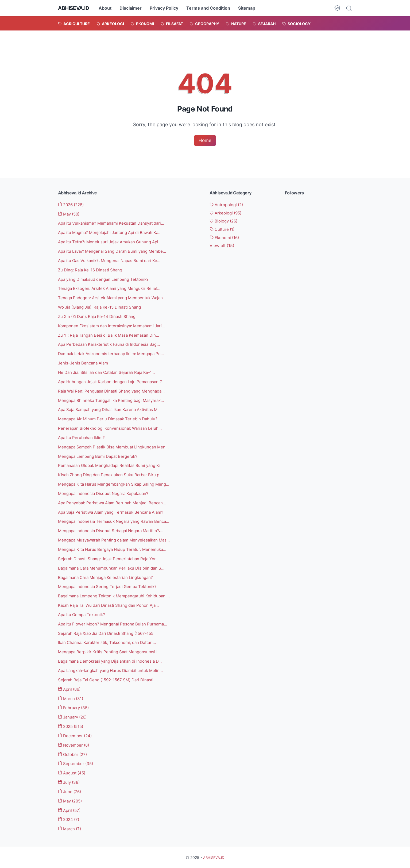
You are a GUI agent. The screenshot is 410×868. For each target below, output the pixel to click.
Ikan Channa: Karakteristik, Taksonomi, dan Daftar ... (111, 642)
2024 (70, 819)
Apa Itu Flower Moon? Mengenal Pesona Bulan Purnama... (116, 624)
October (74, 754)
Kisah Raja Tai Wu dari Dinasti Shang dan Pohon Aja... (112, 605)
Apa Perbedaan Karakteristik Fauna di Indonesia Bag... (113, 344)
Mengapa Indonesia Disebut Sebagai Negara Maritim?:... (114, 531)
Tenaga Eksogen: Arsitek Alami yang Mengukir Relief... (113, 289)
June (70, 791)
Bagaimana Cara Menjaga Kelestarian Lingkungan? (109, 577)
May (70, 214)
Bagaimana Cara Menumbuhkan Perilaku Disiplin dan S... (115, 568)
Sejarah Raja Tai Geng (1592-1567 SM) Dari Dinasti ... (112, 679)
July (70, 782)
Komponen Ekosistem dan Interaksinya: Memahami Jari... (115, 326)
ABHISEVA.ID (75, 8)
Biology (225, 221)
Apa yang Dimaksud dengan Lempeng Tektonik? (107, 279)
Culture (223, 229)
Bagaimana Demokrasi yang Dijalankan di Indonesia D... (114, 661)
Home (205, 141)
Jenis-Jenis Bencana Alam (84, 363)
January (74, 717)
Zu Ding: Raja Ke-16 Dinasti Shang (92, 270)
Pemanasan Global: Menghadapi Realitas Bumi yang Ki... (114, 465)
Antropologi (228, 205)
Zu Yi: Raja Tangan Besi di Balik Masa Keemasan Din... (112, 335)
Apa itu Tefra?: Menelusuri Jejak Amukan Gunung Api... (113, 242)
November (75, 744)
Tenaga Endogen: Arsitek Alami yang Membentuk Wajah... (116, 298)
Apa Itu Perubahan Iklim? (83, 437)
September (77, 763)
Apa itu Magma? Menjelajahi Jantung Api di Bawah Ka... (114, 233)
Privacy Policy (166, 8)
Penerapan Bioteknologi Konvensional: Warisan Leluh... (113, 428)
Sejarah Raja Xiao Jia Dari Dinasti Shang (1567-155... (111, 633)
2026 (72, 205)
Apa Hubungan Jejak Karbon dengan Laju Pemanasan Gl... (116, 382)
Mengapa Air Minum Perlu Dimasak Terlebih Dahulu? (111, 419)
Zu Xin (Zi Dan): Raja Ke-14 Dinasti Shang (99, 316)
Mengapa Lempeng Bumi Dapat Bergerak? (101, 456)
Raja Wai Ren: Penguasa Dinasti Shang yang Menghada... (115, 391)
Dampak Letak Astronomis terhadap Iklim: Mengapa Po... (115, 354)
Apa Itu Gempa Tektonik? (84, 614)
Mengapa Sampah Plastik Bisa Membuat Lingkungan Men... (117, 447)
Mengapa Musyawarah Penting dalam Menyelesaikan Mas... (118, 540)
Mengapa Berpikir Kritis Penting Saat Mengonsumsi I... (112, 651)
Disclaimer (133, 8)
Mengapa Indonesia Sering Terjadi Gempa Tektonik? (111, 586)
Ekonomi (226, 238)
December (76, 735)
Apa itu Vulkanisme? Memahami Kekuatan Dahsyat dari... (115, 223)
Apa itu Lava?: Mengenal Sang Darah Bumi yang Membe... (116, 251)
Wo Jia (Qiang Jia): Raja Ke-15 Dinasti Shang (103, 307)
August (73, 772)
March (72, 698)
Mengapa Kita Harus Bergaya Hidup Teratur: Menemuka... (116, 549)
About (107, 8)
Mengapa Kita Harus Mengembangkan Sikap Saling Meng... (118, 484)
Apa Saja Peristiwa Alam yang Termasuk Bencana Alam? (115, 512)
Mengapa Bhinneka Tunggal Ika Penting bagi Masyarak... (115, 400)
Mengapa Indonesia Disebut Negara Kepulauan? (106, 493)
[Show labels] (222, 246)
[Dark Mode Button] (337, 8)
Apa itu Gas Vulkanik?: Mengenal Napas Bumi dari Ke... (113, 261)
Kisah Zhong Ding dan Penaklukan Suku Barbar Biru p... (114, 475)
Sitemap (249, 8)
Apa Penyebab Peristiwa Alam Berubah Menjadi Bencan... (115, 502)
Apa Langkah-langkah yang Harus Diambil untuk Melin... (114, 670)
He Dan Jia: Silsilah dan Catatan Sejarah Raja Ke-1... (110, 372)
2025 (72, 726)
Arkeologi (227, 213)
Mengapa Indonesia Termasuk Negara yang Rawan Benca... (117, 521)
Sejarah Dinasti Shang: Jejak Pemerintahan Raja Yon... (112, 558)
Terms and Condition (210, 8)
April (70, 689)
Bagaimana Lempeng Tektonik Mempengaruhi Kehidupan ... (117, 596)
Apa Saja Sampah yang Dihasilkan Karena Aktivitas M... (114, 409)
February (75, 707)
